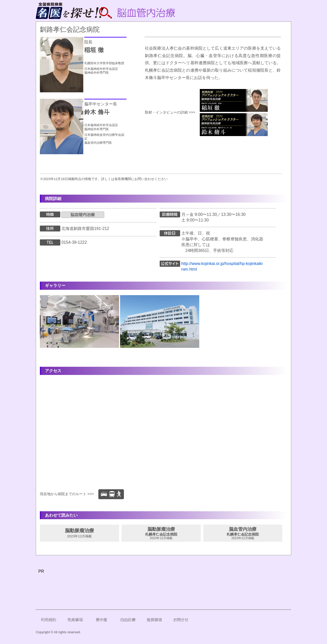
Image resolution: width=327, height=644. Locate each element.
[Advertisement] (155, 586)
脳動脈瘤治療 (79, 533)
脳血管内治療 (243, 533)
